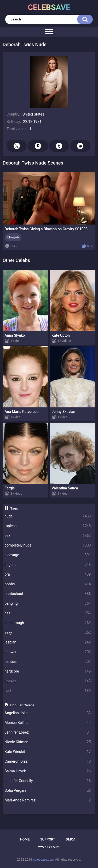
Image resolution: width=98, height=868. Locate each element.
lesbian (48, 642)
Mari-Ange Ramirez (48, 800)
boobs (48, 584)
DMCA (71, 839)
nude (48, 516)
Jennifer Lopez (48, 732)
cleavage (48, 555)
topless (48, 526)
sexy (48, 633)
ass (48, 613)
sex (48, 536)
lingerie (48, 565)
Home (25, 839)
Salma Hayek (48, 771)
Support (48, 839)
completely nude (48, 545)
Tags (14, 508)
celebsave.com (43, 860)
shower (48, 652)
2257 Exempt (49, 847)
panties (48, 662)
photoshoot (48, 594)
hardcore (48, 671)
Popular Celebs (22, 705)
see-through (48, 623)
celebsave (49, 7)
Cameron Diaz (48, 761)
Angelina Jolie (48, 713)
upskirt (48, 681)
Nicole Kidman (48, 742)
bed (48, 691)
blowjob (13, 237)
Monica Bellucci (48, 723)
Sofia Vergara (48, 791)
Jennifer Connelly (48, 781)
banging (48, 604)
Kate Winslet (48, 752)
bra (48, 574)
